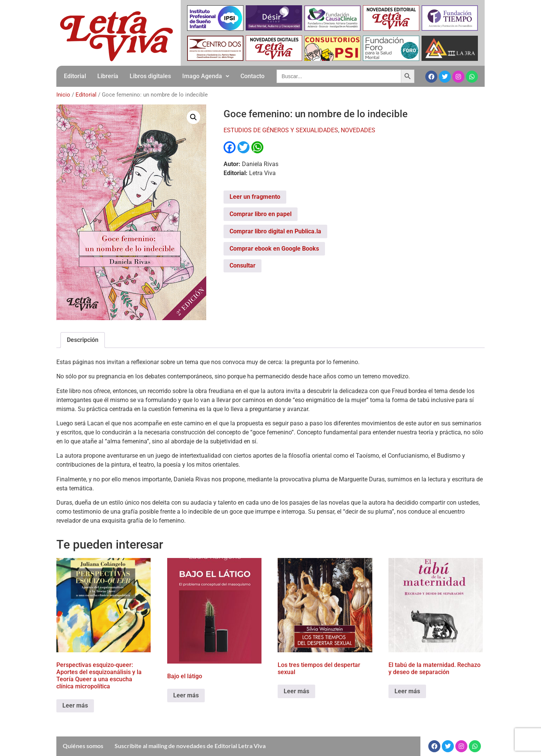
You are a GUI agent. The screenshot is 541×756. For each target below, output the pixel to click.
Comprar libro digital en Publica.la (275, 231)
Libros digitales (150, 76)
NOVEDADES (358, 130)
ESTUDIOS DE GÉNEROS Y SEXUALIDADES (281, 130)
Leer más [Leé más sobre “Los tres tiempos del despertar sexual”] (296, 691)
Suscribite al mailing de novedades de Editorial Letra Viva (190, 746)
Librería (108, 76)
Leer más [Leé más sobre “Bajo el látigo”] (186, 695)
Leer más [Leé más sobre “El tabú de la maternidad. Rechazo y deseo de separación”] (407, 691)
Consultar (243, 265)
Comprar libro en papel (261, 214)
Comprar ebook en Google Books (274, 249)
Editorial (75, 76)
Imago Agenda (206, 76)
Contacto (252, 76)
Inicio (63, 95)
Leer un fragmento (255, 197)
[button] (206, 76)
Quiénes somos (83, 746)
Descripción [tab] (83, 340)
